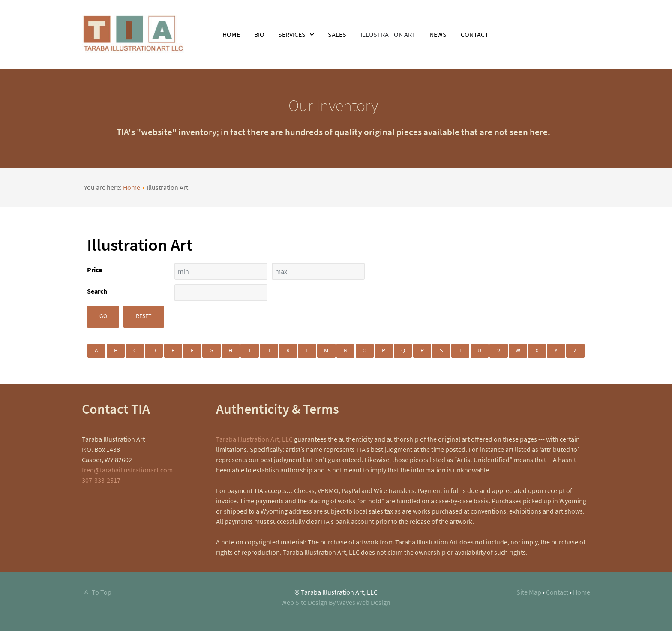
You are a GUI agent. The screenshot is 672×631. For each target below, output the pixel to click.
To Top (97, 592)
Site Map (529, 592)
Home (132, 187)
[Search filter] (221, 293)
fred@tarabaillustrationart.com (127, 470)
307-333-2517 (101, 480)
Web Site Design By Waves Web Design (336, 602)
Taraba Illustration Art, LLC (254, 439)
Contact (557, 592)
